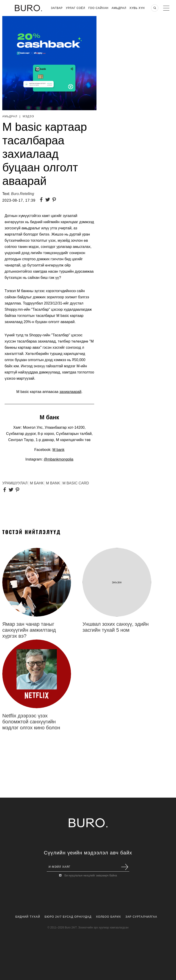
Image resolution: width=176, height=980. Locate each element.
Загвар (57, 8)
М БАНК (37, 483)
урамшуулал (15, 483)
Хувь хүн (137, 8)
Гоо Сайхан (99, 8)
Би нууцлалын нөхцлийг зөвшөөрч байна (91, 876)
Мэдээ (28, 116)
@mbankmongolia (59, 459)
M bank (58, 450)
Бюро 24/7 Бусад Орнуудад (68, 917)
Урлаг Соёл (75, 8)
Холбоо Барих (109, 917)
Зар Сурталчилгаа (141, 917)
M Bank (53, 483)
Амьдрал (119, 8)
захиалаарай (70, 392)
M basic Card (76, 483)
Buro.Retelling (23, 194)
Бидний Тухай (28, 917)
